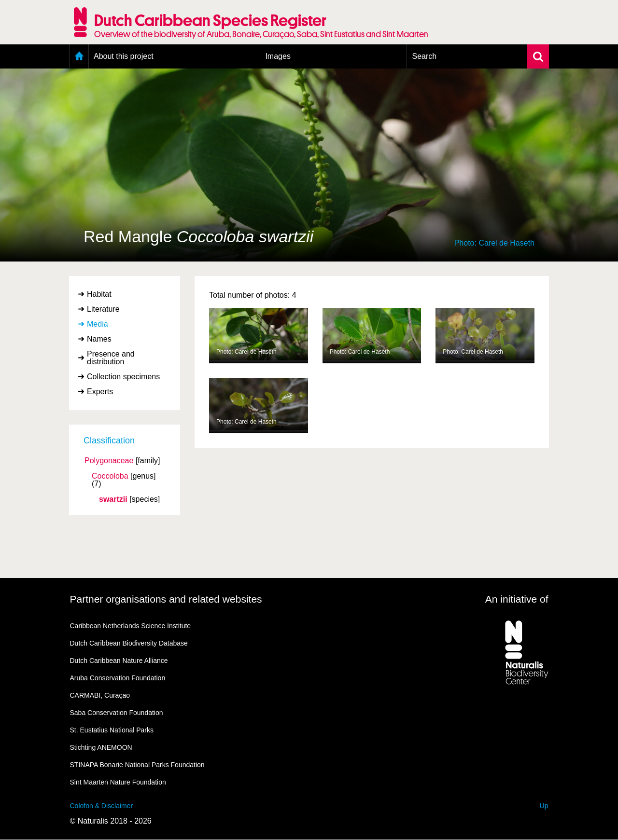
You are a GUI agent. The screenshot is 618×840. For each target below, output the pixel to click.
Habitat (99, 294)
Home (79, 56)
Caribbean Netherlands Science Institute (131, 626)
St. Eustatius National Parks (112, 730)
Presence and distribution (111, 358)
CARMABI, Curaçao (100, 695)
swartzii (113, 499)
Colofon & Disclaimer (102, 806)
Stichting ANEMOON (101, 747)
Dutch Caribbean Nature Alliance (119, 661)
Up (544, 806)
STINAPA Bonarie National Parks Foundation (137, 765)
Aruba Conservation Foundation (118, 678)
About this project (124, 56)
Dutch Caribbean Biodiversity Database (129, 643)
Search (424, 56)
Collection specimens (123, 377)
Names (99, 339)
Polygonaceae (109, 461)
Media (98, 324)
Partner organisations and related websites (166, 599)
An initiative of (517, 599)
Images (278, 56)
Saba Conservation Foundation (117, 713)
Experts (100, 392)
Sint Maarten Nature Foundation (118, 782)
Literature (103, 309)
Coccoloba (110, 476)
